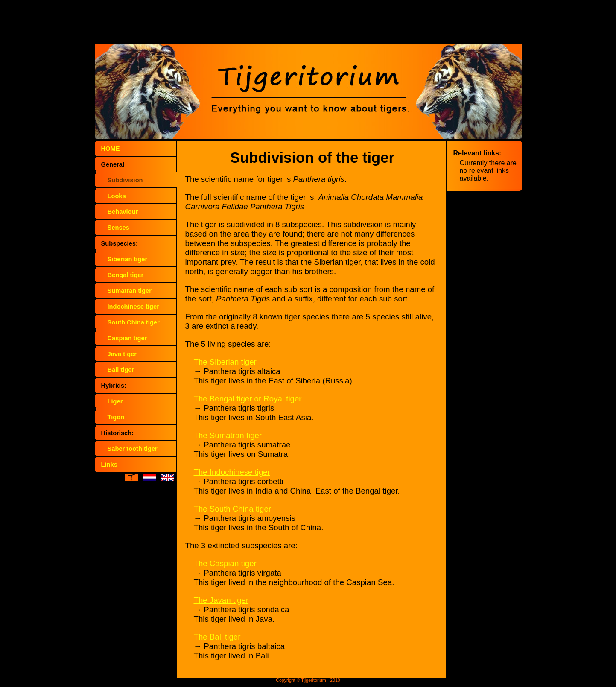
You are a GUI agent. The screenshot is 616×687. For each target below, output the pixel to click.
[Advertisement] (308, 23)
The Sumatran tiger (228, 435)
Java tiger (122, 354)
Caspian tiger (127, 338)
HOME (111, 149)
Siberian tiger (128, 259)
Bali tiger (121, 370)
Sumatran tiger (130, 291)
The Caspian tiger (225, 563)
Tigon (116, 417)
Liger (115, 401)
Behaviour (123, 212)
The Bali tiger (217, 637)
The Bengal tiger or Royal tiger (248, 399)
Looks (117, 196)
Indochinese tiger (133, 307)
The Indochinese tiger (232, 472)
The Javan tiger (221, 600)
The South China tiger (233, 509)
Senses (118, 228)
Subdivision (125, 180)
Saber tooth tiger (133, 449)
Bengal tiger (126, 275)
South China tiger (134, 322)
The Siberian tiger (225, 362)
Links (109, 465)
